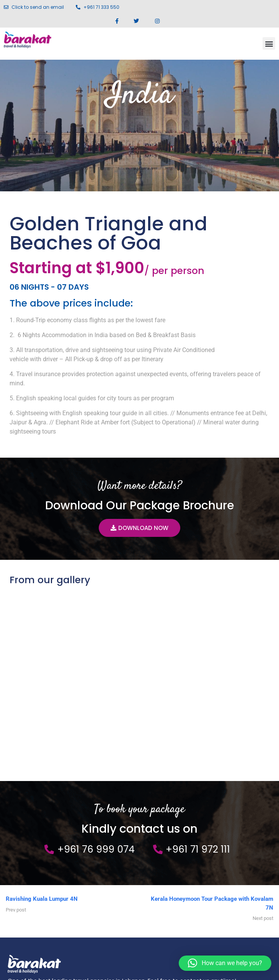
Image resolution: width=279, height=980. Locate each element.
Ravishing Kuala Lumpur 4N (42, 726)
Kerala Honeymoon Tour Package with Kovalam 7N (212, 731)
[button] (269, 43)
